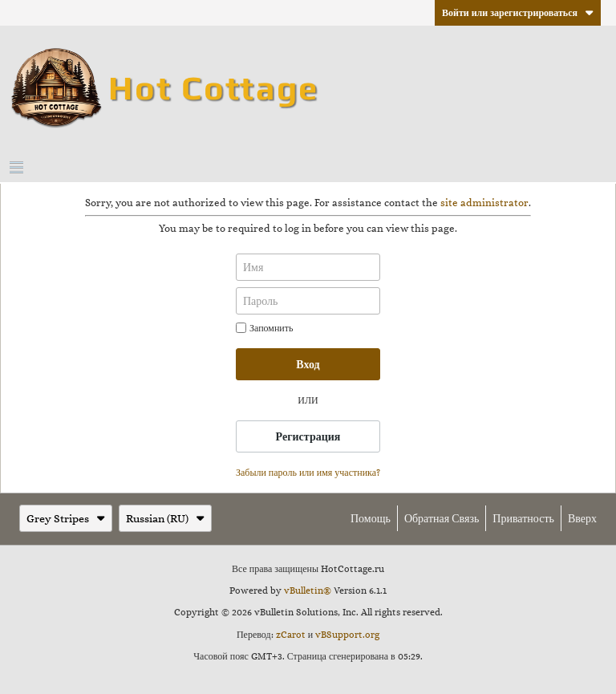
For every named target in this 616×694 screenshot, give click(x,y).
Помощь (371, 518)
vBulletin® (308, 591)
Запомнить (265, 328)
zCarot (291, 635)
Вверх (582, 518)
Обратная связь (442, 518)
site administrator (484, 203)
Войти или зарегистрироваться (518, 13)
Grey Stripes (66, 518)
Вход (308, 364)
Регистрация (308, 436)
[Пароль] (308, 301)
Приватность (523, 518)
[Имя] (308, 267)
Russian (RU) (165, 518)
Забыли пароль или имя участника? (308, 473)
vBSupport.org (347, 635)
